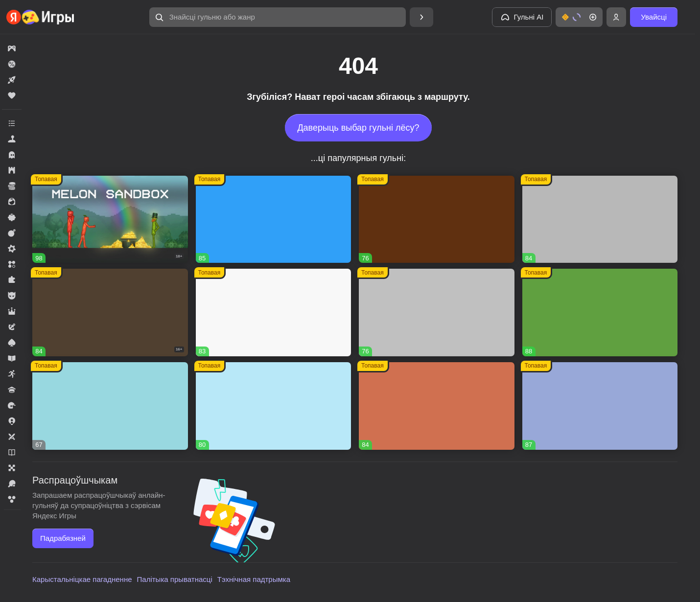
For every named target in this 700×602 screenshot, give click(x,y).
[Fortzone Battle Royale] (600, 313)
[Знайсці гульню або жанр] (278, 17)
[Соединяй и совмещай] (274, 406)
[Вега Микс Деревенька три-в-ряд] (600, 406)
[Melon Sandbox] (110, 220)
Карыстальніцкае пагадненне (82, 579)
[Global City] (437, 220)
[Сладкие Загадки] (110, 406)
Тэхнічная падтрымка (254, 579)
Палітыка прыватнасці (175, 579)
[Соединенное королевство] (274, 220)
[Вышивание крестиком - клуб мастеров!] (600, 220)
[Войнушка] (437, 313)
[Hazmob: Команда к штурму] (110, 313)
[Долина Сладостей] (274, 313)
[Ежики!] (437, 406)
